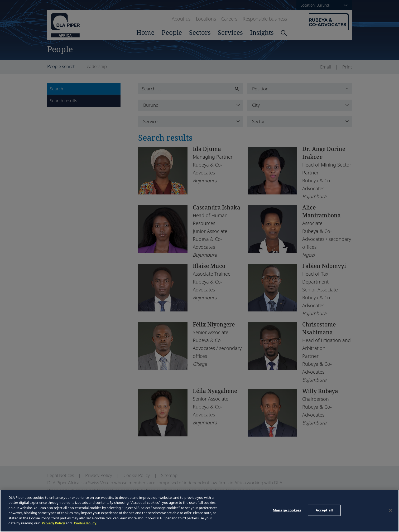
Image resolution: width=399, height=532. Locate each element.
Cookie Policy (85, 523)
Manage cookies (287, 510)
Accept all (324, 510)
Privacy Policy (53, 523)
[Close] (391, 510)
